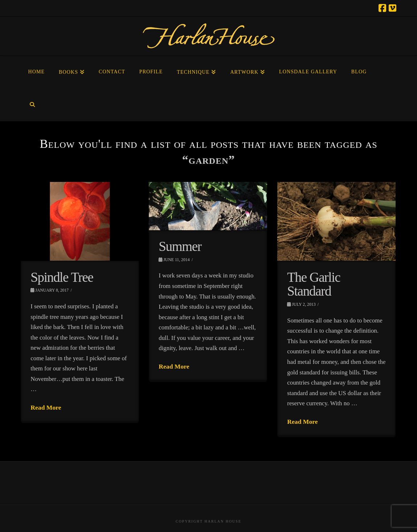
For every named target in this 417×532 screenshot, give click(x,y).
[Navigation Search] (32, 105)
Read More (46, 407)
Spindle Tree (62, 277)
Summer (180, 246)
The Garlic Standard (314, 284)
